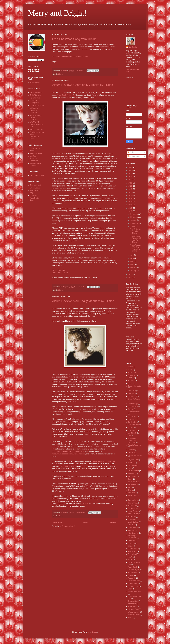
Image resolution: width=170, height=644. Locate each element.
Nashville (131, 540)
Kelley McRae (133, 514)
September (135, 223)
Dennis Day (132, 417)
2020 (130, 186)
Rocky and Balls (134, 581)
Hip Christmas (35, 98)
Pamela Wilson (133, 549)
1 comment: (80, 71)
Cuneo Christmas (134, 412)
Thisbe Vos (132, 604)
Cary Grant (132, 391)
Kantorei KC (132, 508)
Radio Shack (133, 567)
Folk (130, 436)
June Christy (133, 503)
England (131, 427)
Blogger (95, 632)
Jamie (130, 479)
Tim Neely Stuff (35, 185)
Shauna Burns (133, 586)
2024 (130, 173)
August (133, 226)
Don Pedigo (132, 422)
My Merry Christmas (34, 157)
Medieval (131, 530)
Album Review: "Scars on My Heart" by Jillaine (83, 85)
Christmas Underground (35, 102)
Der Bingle (133, 47)
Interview (131, 474)
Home (85, 522)
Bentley (131, 378)
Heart (130, 468)
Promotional (132, 554)
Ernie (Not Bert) (36, 95)
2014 (130, 205)
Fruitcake (131, 450)
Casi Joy (131, 393)
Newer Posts (57, 522)
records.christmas (36, 129)
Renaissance (133, 573)
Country (131, 409)
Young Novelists (134, 615)
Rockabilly (132, 578)
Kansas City (132, 506)
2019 (130, 189)
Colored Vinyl (133, 404)
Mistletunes (34, 108)
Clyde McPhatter (134, 399)
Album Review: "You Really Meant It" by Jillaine (83, 301)
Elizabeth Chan (134, 425)
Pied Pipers (132, 551)
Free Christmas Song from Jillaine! (75, 39)
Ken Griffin (132, 517)
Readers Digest (134, 570)
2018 (130, 192)
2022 (130, 180)
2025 (130, 170)
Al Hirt (130, 370)
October (133, 220)
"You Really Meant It (66, 95)
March (133, 264)
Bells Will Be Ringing (34, 138)
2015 (130, 202)
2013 (130, 208)
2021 (130, 183)
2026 (130, 167)
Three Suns (132, 607)
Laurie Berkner (133, 522)
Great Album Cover (135, 455)
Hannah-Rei (132, 465)
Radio (130, 560)
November (134, 217)
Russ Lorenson (134, 583)
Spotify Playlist (35, 83)
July (132, 255)
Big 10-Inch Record (37, 175)
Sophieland (34, 195)
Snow (130, 589)
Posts (131, 152)
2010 (130, 278)
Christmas (132, 396)
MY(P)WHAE (35, 122)
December (134, 214)
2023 (130, 177)
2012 (130, 211)
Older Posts (113, 522)
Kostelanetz (132, 519)
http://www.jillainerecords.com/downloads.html (70, 57)
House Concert (133, 471)
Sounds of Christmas (34, 112)
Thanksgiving (133, 601)
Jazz (130, 487)
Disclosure (132, 419)
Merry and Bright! (58, 13)
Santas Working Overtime (36, 164)
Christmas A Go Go (37, 105)
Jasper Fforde (133, 485)
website (86, 504)
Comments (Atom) (68, 526)
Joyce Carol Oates (135, 496)
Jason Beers (133, 482)
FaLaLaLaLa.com (36, 92)
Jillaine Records (58, 270)
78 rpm (131, 367)
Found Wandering (134, 445)
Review (131, 575)
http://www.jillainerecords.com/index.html (68, 451)
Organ (130, 546)
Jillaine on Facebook (60, 273)
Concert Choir (133, 406)
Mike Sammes (133, 533)
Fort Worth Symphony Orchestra (132, 440)
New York (131, 543)
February (134, 267)
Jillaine (60, 74)
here (67, 466)
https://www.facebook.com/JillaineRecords (69, 454)
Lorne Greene (133, 528)
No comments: (81, 513)
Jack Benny (132, 476)
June (132, 258)
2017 (130, 195)
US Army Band (133, 609)
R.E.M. (131, 557)
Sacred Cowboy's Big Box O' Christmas (36, 117)
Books (130, 383)
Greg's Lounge (35, 188)
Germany (131, 452)
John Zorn (132, 493)
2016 (130, 199)
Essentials (132, 430)
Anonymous (132, 372)
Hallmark (131, 463)
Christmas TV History (35, 150)
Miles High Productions (132, 537)
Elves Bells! (34, 161)
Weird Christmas (36, 153)
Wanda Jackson (134, 612)
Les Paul (131, 525)
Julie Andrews (133, 500)
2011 (130, 275)
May (132, 261)
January (133, 271)
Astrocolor (132, 375)
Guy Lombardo (133, 460)
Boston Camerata (134, 386)
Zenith (130, 618)
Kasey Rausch (133, 511)
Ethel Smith (132, 433)
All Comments (134, 156)
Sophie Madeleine (135, 592)
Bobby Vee (132, 381)
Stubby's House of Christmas (103, 461)
